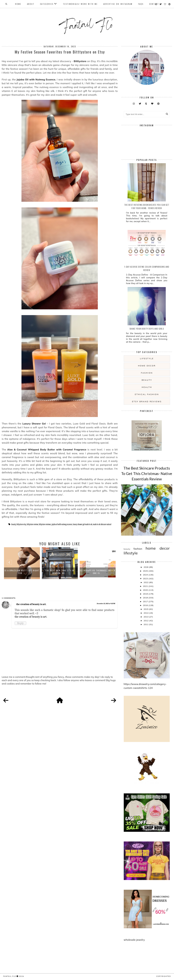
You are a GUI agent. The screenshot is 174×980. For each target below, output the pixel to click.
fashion (147, 373)
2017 (146, 601)
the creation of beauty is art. (31, 604)
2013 (146, 617)
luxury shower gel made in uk (83, 524)
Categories (47, 4)
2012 (146, 621)
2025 (146, 571)
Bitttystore (80, 61)
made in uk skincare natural (102, 524)
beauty (14, 524)
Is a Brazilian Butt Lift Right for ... (22, 572)
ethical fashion (147, 394)
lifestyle (147, 358)
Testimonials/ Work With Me (80, 4)
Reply (20, 623)
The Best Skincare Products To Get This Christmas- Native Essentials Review (147, 473)
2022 (146, 582)
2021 (146, 586)
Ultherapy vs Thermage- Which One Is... (98, 572)
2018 (146, 598)
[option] (22, 563)
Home (18, 4)
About (31, 4)
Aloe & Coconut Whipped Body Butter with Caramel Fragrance (47, 450)
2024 (146, 575)
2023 (146, 579)
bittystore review (33, 524)
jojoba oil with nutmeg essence (62, 524)
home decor (147, 366)
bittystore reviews (45, 524)
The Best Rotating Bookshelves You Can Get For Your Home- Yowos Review (147, 206)
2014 (146, 613)
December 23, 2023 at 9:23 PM (106, 604)
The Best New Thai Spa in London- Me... (60, 572)
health (147, 387)
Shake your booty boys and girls (147, 329)
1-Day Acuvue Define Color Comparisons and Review (147, 268)
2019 (146, 594)
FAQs (141, 4)
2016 (146, 605)
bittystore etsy (21, 524)
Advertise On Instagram (118, 4)
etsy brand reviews (147, 401)
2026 (146, 567)
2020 (146, 590)
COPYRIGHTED (164, 976)
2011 (146, 624)
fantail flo (10, 976)
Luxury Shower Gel (35, 424)
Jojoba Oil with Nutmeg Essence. (36, 80)
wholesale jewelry (134, 940)
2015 (146, 609)
